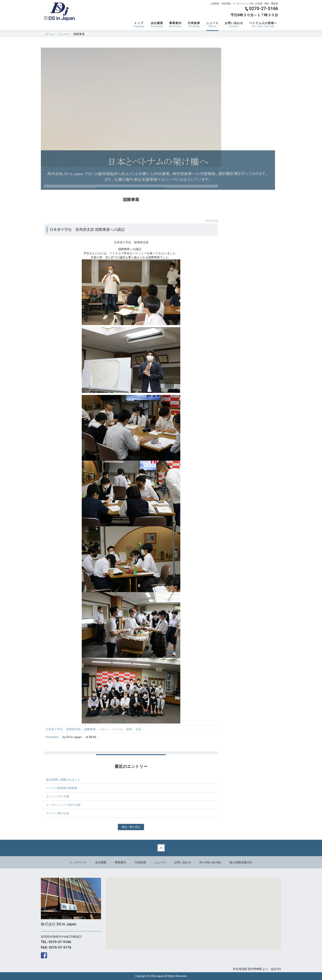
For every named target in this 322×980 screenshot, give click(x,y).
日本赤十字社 (54, 729)
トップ (139, 25)
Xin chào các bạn (210, 862)
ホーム (49, 34)
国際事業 (90, 729)
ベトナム (117, 729)
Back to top (161, 848)
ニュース (212, 25)
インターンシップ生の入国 (63, 805)
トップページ (78, 862)
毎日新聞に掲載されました (63, 780)
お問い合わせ (234, 25)
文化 (138, 729)
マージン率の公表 (57, 813)
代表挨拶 (194, 25)
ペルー (103, 729)
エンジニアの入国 (57, 796)
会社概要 (157, 25)
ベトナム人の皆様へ (263, 25)
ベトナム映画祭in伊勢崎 (62, 788)
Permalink (52, 737)
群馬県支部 (74, 729)
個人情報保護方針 (241, 862)
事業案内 (175, 25)
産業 (129, 729)
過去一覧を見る (131, 827)
